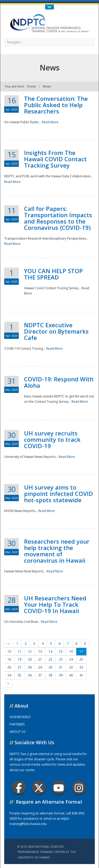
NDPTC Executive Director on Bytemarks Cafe (56, 331)
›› (8, 683)
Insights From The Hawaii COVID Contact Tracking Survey (55, 159)
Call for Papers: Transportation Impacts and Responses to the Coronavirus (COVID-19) (58, 218)
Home (32, 86)
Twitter (39, 788)
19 (20, 659)
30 (50, 667)
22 (50, 659)
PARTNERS (17, 724)
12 (30, 651)
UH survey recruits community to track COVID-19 (52, 439)
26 (9, 667)
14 (50, 651)
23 (61, 659)
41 (81, 675)
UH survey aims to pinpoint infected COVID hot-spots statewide (58, 494)
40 (71, 675)
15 (61, 651)
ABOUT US (17, 732)
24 (71, 659)
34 (9, 675)
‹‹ (9, 644)
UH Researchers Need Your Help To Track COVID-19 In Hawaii (55, 604)
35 (20, 675)
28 (30, 667)
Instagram (79, 788)
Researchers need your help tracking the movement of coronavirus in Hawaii (57, 551)
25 (81, 659)
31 (61, 667)
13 (40, 651)
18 (9, 659)
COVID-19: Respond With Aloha (59, 382)
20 (30, 659)
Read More (50, 122)
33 (81, 667)
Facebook (19, 788)
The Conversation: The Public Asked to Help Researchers (56, 105)
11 (20, 651)
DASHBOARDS (20, 717)
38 (50, 675)
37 (40, 675)
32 (71, 667)
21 (40, 659)
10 (9, 651)
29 (40, 667)
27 (20, 667)
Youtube (59, 788)
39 (61, 675)
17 (81, 651)
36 (30, 675)
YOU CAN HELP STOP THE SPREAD (53, 274)
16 (71, 651)
